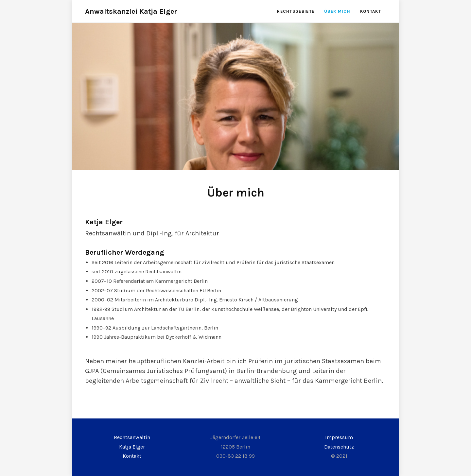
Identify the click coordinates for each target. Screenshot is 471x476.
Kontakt (371, 11)
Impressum (339, 437)
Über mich (337, 11)
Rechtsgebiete (296, 11)
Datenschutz (339, 447)
